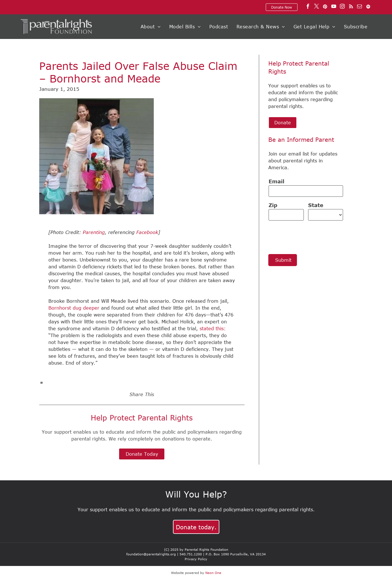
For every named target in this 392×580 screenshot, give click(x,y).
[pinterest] (325, 7)
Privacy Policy (196, 559)
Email (276, 181)
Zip (273, 205)
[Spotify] (368, 7)
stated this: (213, 329)
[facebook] (308, 7)
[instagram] (342, 7)
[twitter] (317, 7)
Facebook (147, 232)
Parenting (94, 232)
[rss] (351, 7)
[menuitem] (151, 27)
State (316, 205)
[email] (360, 7)
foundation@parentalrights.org (151, 554)
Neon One (213, 573)
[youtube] (334, 7)
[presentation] (312, 237)
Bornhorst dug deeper (74, 308)
